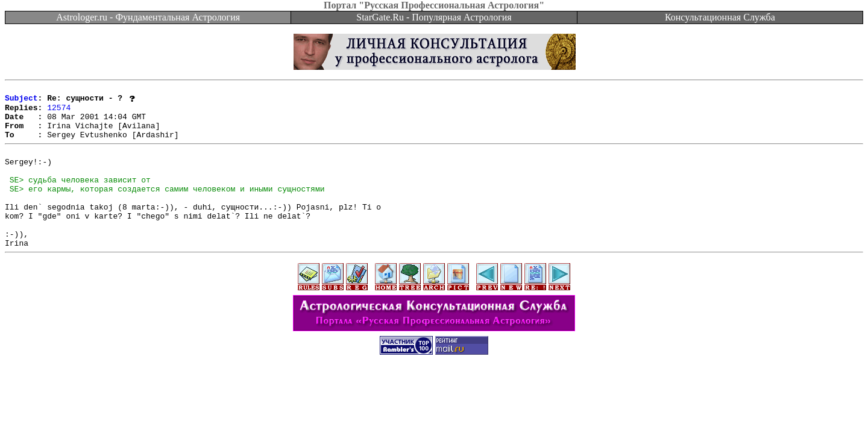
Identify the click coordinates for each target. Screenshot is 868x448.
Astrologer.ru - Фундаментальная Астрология (148, 17)
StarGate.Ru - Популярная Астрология (434, 17)
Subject (21, 101)
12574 (59, 112)
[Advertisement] (434, 421)
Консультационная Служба (720, 17)
